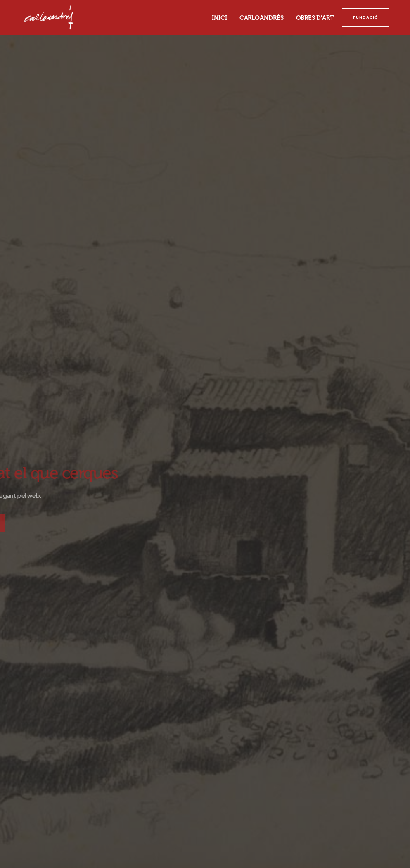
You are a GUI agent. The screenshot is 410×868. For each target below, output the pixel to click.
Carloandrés (262, 18)
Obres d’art (315, 18)
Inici (219, 18)
